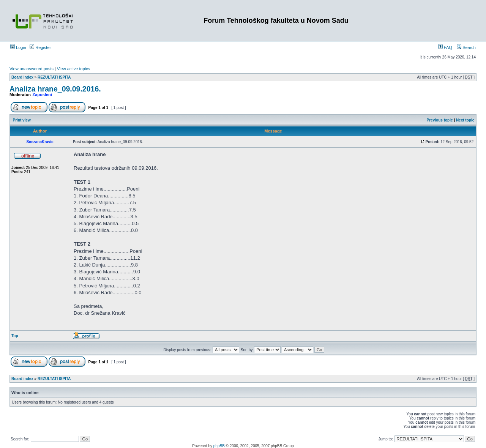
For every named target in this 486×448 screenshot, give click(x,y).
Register (40, 47)
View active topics (73, 69)
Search (466, 47)
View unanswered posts (32, 69)
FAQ (445, 47)
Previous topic (440, 120)
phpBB (219, 446)
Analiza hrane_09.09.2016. (55, 89)
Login (18, 47)
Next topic (465, 120)
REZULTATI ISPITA (54, 77)
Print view (22, 120)
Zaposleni (42, 95)
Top (15, 336)
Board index (22, 77)
